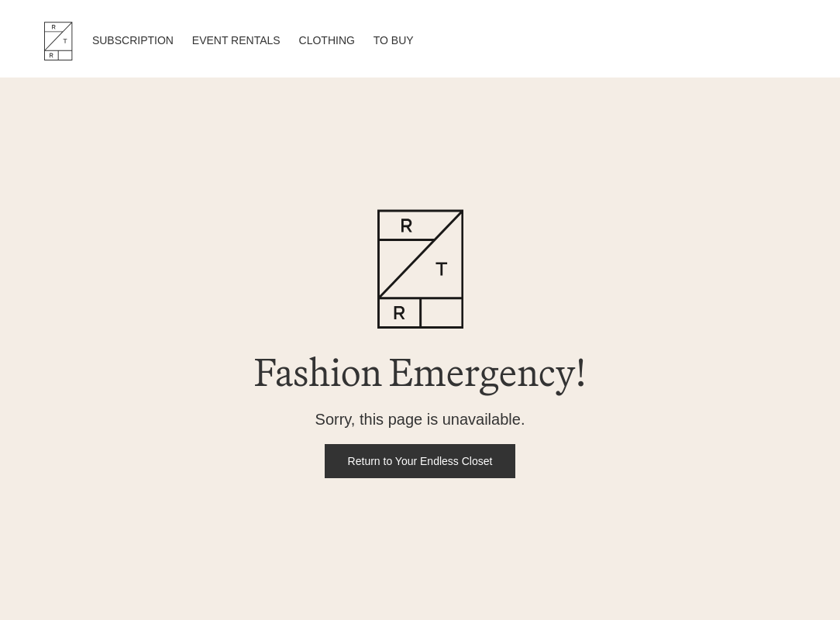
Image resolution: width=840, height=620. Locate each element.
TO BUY (394, 40)
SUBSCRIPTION (133, 40)
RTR (58, 41)
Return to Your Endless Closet (420, 461)
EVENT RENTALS (236, 40)
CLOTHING (327, 40)
